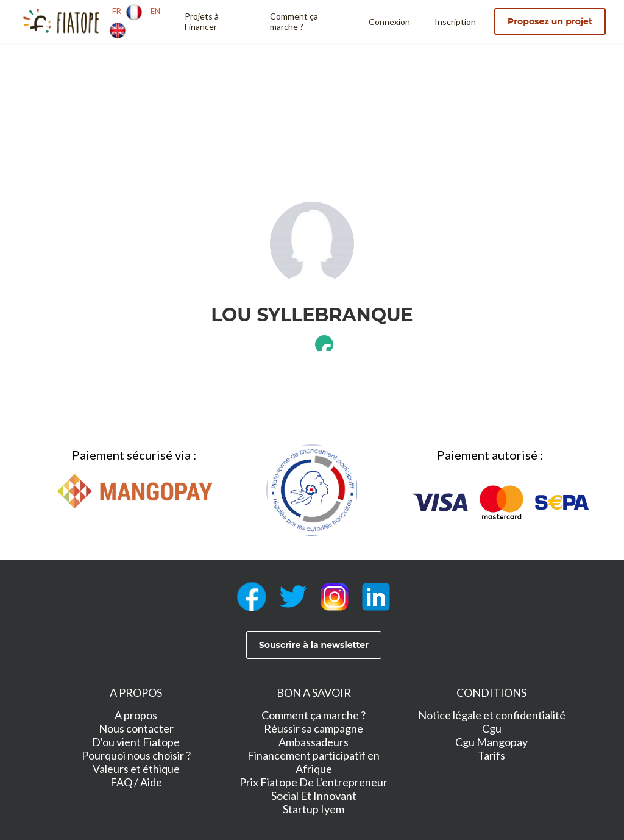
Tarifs (491, 755)
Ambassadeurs (314, 742)
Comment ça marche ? (294, 21)
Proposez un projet (550, 21)
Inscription (455, 22)
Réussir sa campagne (314, 728)
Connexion (389, 22)
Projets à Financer (202, 21)
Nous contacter (136, 728)
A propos (136, 715)
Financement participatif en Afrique (314, 762)
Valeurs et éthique (136, 769)
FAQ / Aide (136, 782)
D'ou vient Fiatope (136, 742)
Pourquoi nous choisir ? (136, 755)
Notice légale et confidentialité (492, 715)
